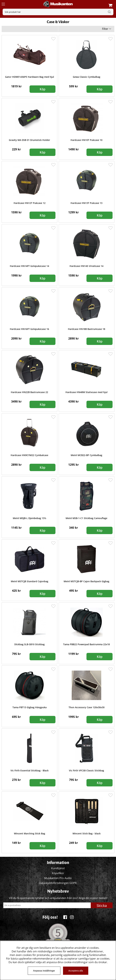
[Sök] (58, 12)
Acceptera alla (76, 971)
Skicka (102, 906)
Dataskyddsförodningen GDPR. (58, 883)
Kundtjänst (58, 868)
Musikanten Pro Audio (58, 878)
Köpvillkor (58, 873)
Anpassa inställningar (44, 971)
